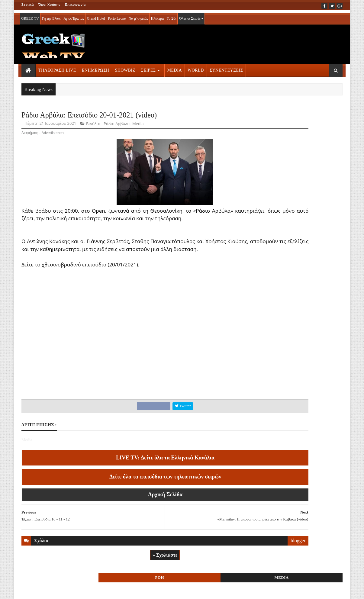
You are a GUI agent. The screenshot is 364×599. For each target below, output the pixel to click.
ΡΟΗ (275, 117)
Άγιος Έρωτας (74, 16)
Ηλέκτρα (158, 16)
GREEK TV (30, 16)
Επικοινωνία (75, 5)
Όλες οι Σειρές (191, 16)
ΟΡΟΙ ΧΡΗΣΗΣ (51, 590)
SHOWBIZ (125, 68)
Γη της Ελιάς (51, 16)
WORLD (196, 68)
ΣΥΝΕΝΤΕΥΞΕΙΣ (226, 68)
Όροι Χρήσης (49, 5)
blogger (231, 558)
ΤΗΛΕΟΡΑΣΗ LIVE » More (289, 377)
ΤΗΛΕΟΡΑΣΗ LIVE (57, 68)
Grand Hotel (96, 16)
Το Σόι (172, 16)
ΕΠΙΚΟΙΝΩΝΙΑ (78, 590)
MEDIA (175, 68)
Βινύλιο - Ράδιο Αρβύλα (108, 126)
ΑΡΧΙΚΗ (29, 590)
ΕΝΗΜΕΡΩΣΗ (96, 68)
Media (138, 126)
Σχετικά (28, 5)
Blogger (212, 590)
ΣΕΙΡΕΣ (148, 68)
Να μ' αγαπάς (138, 16)
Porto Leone (117, 16)
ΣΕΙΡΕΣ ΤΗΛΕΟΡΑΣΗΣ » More (293, 417)
